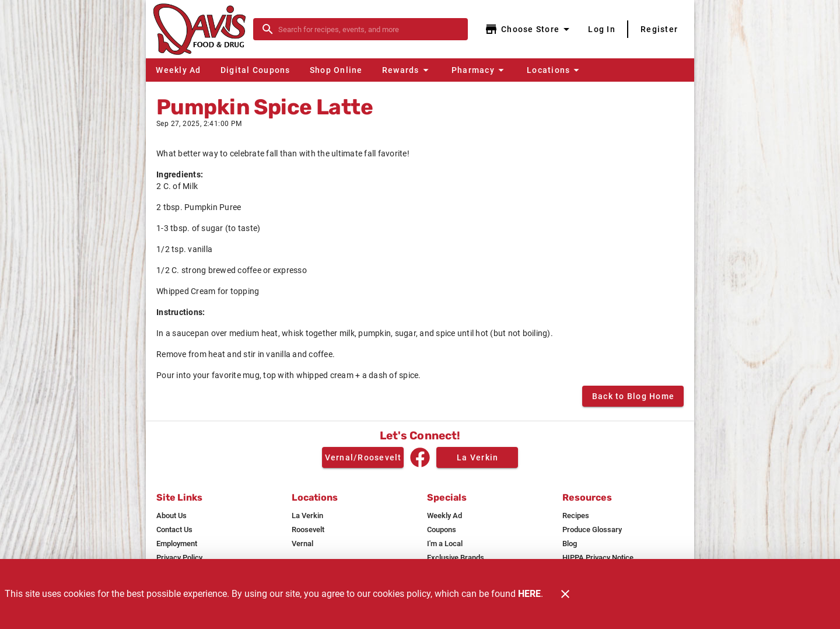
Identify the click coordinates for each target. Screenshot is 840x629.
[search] (369, 29)
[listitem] (171, 516)
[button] (407, 70)
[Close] (565, 594)
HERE (529, 594)
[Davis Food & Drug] (203, 29)
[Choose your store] (529, 29)
